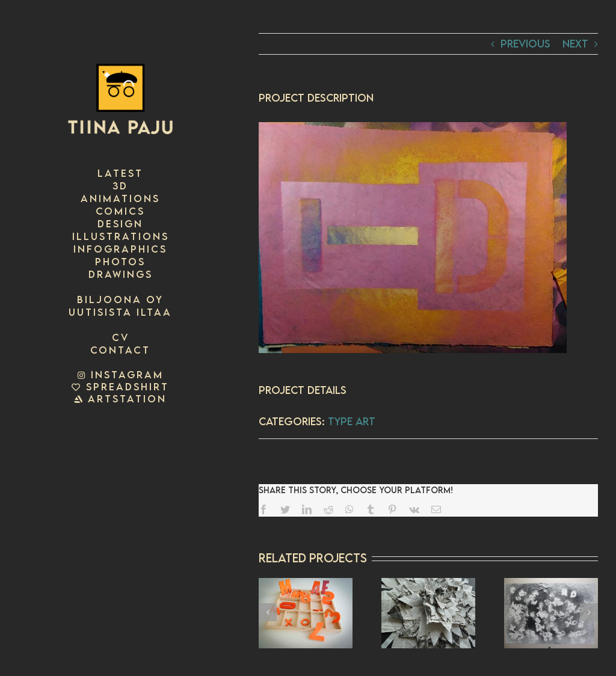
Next (575, 44)
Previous (525, 44)
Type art (352, 421)
